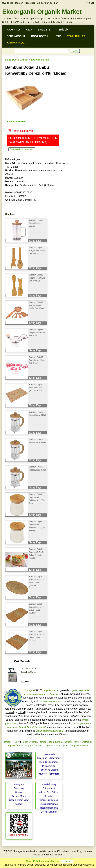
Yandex (19, 804)
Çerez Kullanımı (49, 812)
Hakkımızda (49, 754)
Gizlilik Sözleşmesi (49, 800)
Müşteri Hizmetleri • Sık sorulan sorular (36, 3)
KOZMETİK (45, 30)
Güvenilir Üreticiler (60, 18)
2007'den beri (20, 22)
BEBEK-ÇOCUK (16, 36)
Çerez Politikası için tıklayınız (43, 861)
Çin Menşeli (21, 181)
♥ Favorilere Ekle (17, 122)
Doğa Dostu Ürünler (17, 60)
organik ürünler (41, 694)
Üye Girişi (8, 3)
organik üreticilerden (80, 690)
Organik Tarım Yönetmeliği (32, 727)
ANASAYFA (14, 30)
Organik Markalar (53, 745)
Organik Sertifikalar (81, 745)
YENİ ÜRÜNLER (76, 36)
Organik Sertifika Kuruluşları (50, 731)
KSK (67, 745)
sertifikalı (28, 694)
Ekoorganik (30, 690)
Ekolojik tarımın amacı (51, 701)
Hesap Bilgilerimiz (49, 808)
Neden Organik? (30, 742)
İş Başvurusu (49, 766)
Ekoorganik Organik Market (42, 12)
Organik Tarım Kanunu (52, 742)
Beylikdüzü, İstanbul (63, 22)
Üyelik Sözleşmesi (49, 804)
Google (19, 792)
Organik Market (51, 690)
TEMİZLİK (63, 30)
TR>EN (90, 3)
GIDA (29, 30)
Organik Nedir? (12, 742)
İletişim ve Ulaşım (49, 770)
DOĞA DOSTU (40, 36)
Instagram (19, 784)
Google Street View (19, 800)
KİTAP (57, 36)
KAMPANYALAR (16, 43)
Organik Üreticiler (34, 745)
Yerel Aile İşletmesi (40, 22)
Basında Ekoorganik (49, 762)
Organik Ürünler (15, 745)
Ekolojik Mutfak (40, 60)
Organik (54, 694)
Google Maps (19, 796)
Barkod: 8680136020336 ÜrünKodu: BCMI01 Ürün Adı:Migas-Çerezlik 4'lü (21, 196)
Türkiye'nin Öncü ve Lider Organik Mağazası (25, 18)
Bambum (18, 178)
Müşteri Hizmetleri (49, 774)
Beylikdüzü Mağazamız (49, 758)
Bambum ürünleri (28, 185)
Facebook (19, 788)
